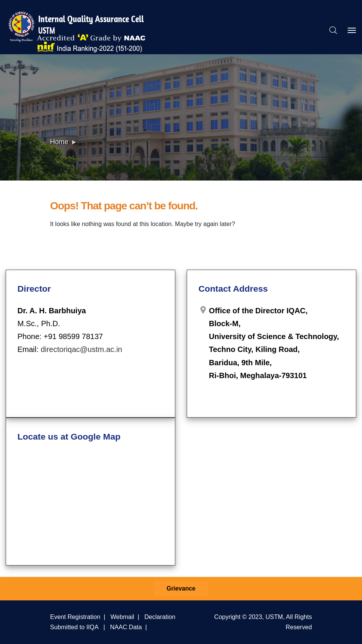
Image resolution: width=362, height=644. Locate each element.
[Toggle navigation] (352, 30)
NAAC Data (126, 627)
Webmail (122, 617)
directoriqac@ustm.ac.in (81, 349)
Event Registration (75, 617)
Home (59, 142)
